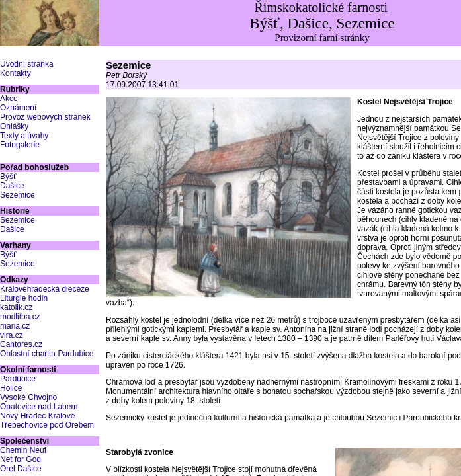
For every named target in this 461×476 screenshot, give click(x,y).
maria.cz (15, 326)
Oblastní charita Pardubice (47, 354)
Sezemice (18, 195)
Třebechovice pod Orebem (47, 425)
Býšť (8, 177)
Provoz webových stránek (45, 117)
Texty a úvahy (24, 136)
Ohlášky (14, 126)
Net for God (21, 459)
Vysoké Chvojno (28, 397)
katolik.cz (16, 307)
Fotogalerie (20, 145)
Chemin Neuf (23, 450)
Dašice (12, 186)
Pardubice (18, 379)
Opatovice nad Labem (39, 407)
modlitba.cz (20, 317)
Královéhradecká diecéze (45, 289)
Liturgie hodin (24, 298)
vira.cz (12, 335)
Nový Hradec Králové (37, 416)
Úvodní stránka (27, 64)
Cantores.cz (21, 344)
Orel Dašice (21, 469)
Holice (11, 388)
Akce (9, 99)
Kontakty (16, 73)
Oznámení (18, 108)
